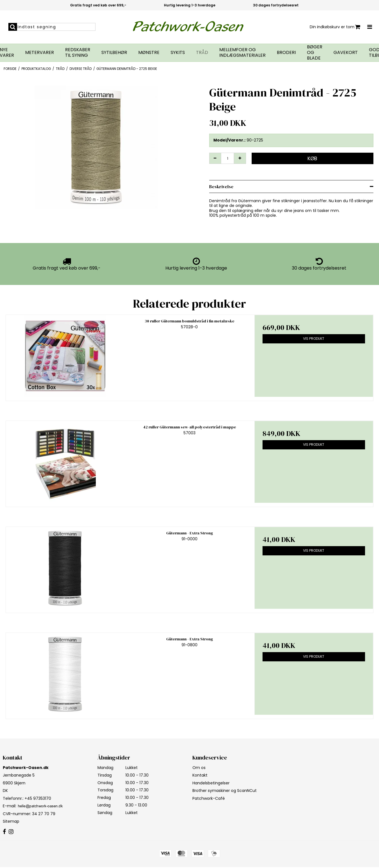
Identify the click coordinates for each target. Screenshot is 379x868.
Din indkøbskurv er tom (335, 27)
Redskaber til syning (78, 53)
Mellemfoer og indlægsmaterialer (242, 53)
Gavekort (346, 53)
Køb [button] (312, 158)
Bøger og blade (315, 53)
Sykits (178, 53)
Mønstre (149, 53)
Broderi (286, 53)
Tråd (202, 53)
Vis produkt (314, 339)
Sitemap (11, 821)
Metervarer (40, 53)
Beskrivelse (221, 187)
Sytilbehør (114, 53)
